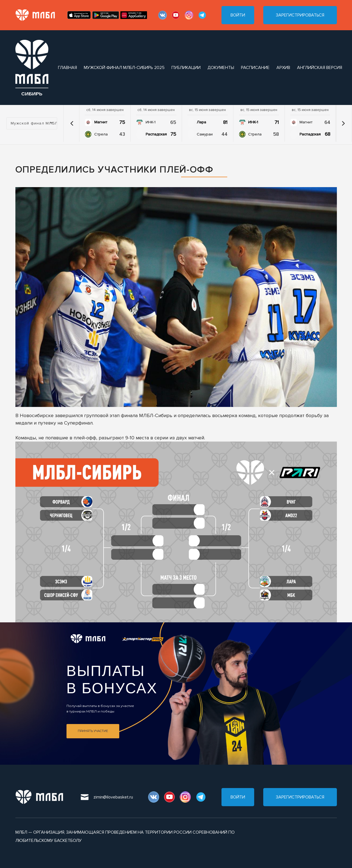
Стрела (101, 134)
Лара (201, 122)
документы (221, 68)
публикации (186, 68)
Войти (238, 15)
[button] (72, 123)
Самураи (205, 134)
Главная (67, 68)
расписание (255, 68)
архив (283, 68)
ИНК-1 (151, 122)
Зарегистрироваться (300, 15)
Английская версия (320, 68)
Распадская (156, 134)
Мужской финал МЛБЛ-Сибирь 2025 (124, 68)
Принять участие (93, 731)
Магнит (101, 122)
